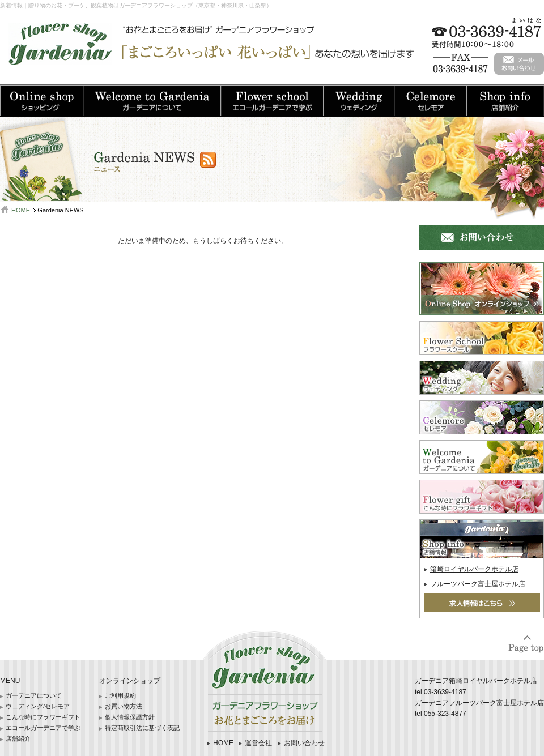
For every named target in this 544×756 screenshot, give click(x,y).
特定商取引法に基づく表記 (142, 728)
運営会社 (258, 743)
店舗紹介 (18, 738)
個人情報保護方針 (130, 717)
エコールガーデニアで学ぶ (43, 728)
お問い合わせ (304, 743)
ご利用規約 (120, 695)
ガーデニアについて (34, 695)
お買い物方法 (124, 706)
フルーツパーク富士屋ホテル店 (478, 584)
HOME (21, 210)
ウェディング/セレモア (38, 706)
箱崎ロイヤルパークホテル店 (474, 569)
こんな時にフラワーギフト (43, 717)
